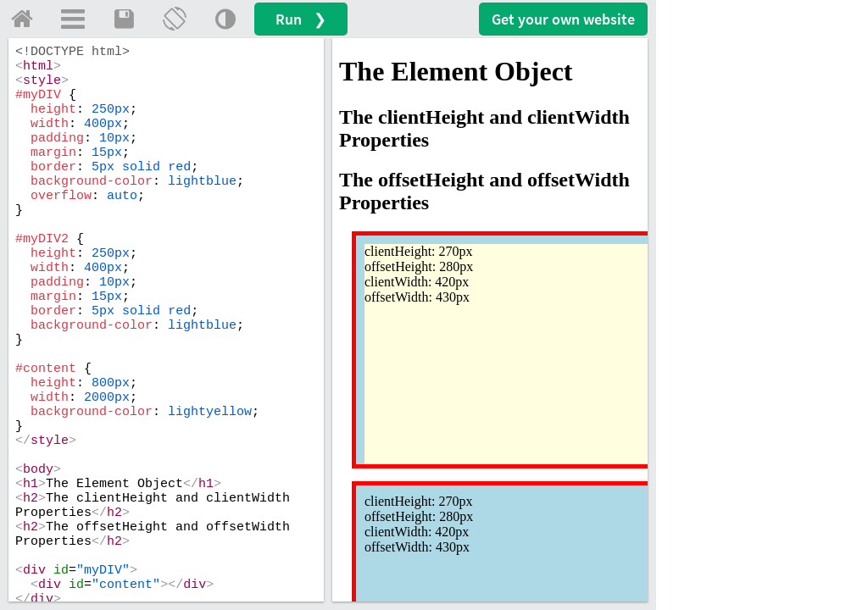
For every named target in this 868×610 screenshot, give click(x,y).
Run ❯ (301, 19)
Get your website (563, 19)
